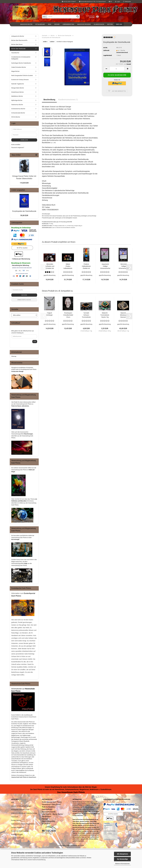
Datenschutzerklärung (39, 860)
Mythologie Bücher (17, 100)
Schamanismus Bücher (18, 109)
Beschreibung (49, 100)
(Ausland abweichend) (122, 53)
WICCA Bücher (16, 117)
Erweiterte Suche (24, 300)
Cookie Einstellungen (17, 838)
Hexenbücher (15, 53)
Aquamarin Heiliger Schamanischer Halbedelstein (105, 266)
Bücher (57, 24)
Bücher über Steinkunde (18, 49)
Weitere (110, 24)
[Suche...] (45, 17)
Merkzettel (127, 2)
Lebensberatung (68, 24)
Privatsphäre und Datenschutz (20, 810)
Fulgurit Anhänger (49, 314)
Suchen (24, 295)
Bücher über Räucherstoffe (19, 40)
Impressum (15, 817)
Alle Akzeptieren (122, 854)
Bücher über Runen (17, 44)
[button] (110, 2)
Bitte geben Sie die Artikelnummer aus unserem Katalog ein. (23, 332)
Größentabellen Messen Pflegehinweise (23, 824)
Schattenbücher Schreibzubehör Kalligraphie (21, 58)
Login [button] (118, 2)
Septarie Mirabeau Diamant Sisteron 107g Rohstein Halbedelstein (123, 315)
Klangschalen (99, 24)
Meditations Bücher (17, 96)
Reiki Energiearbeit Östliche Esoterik (22, 75)
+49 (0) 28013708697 (69, 2)
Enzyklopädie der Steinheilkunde (24, 211)
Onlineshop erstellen (64, 845)
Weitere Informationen (122, 864)
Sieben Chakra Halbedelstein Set (68, 266)
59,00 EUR (24, 215)
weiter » (45, 42)
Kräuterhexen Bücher (18, 92)
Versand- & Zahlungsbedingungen (21, 806)
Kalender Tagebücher (18, 84)
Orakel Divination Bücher (19, 67)
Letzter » (52, 42)
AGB (13, 802)
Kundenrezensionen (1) (68, 100)
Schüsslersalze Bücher (18, 113)
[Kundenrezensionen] (108, 38)
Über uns (119, 24)
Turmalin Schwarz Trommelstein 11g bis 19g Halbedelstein (86, 315)
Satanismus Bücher (17, 105)
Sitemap (14, 356)
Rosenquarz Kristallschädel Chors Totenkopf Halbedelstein (68, 315)
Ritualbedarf (40, 24)
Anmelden (24, 140)
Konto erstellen (16, 145)
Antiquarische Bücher (18, 36)
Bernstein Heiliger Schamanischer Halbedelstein (124, 266)
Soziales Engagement (18, 827)
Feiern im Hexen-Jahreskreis (20, 406)
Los (35, 342)
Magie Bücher (15, 71)
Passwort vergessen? (18, 147)
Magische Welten (26, 24)
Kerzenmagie (15, 539)
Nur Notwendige (122, 859)
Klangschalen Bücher (18, 88)
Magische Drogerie (84, 24)
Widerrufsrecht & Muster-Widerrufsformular (24, 813)
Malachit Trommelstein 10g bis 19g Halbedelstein (105, 315)
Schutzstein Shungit (17, 371)
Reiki (50, 24)
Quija (26, 563)
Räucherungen (28, 434)
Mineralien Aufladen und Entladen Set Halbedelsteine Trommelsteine (50, 266)
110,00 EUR (24, 183)
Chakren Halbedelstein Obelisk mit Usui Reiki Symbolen (86, 266)
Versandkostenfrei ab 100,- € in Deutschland (92, 2)
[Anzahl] (117, 69)
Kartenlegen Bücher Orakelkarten (21, 63)
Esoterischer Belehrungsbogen (20, 831)
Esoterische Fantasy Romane (20, 80)
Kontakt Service (16, 820)
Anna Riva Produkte (17, 834)
